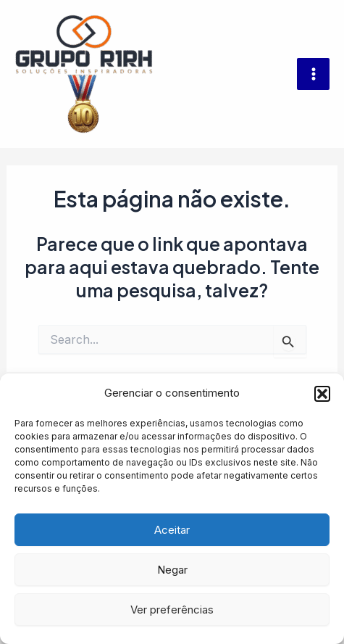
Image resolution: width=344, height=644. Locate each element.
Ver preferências (172, 610)
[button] (322, 394)
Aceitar (172, 530)
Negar (172, 570)
